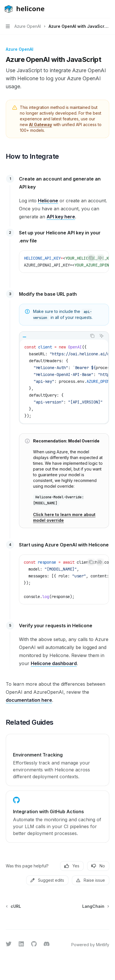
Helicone (48, 201)
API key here (61, 217)
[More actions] (108, 9)
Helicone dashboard (54, 663)
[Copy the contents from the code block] (91, 258)
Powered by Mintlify (90, 945)
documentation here (29, 700)
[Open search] (97, 9)
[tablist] (53, 336)
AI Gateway (41, 125)
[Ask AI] (100, 258)
